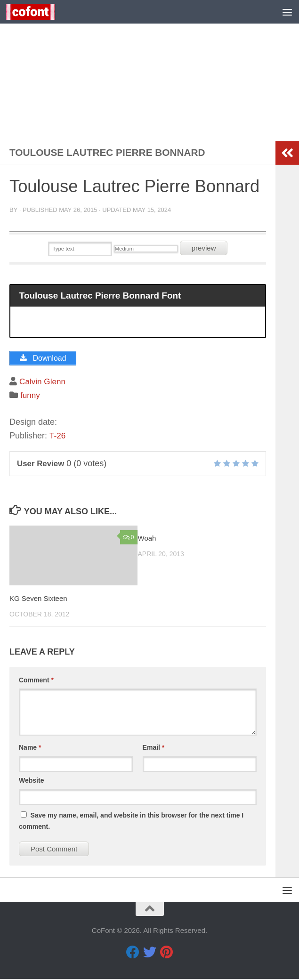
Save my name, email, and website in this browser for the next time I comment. (131, 822)
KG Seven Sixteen (38, 599)
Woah (147, 539)
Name (30, 748)
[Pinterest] (167, 953)
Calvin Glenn (44, 382)
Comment (36, 681)
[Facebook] (133, 953)
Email (154, 748)
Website (31, 781)
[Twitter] (150, 953)
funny (31, 396)
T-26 (58, 437)
